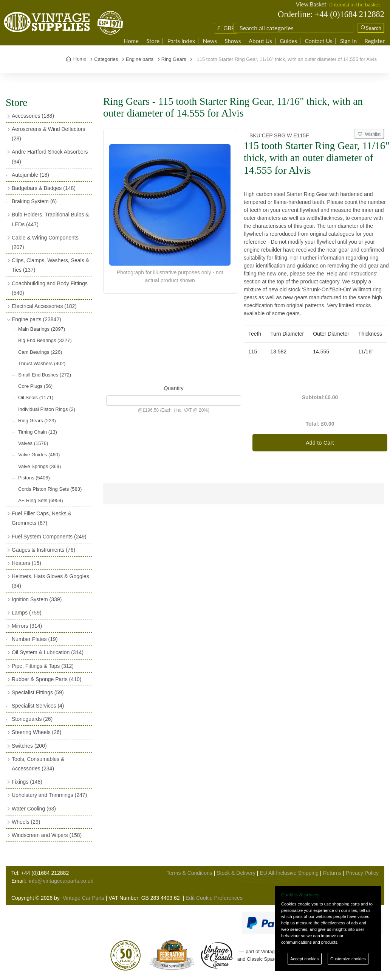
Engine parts (36, 319)
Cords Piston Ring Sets (50, 489)
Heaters (26, 563)
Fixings (27, 782)
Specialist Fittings (38, 692)
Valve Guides (39, 455)
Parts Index (181, 41)
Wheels (26, 822)
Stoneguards (32, 719)
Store (153, 41)
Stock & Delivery (236, 873)
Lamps (27, 613)
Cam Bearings (40, 352)
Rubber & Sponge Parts (46, 679)
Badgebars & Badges (44, 188)
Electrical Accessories (44, 306)
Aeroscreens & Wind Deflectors (49, 134)
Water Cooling (34, 809)
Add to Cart (320, 443)
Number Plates (35, 639)
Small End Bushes (45, 375)
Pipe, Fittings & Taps (43, 666)
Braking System (34, 201)
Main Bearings (42, 329)
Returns (332, 873)
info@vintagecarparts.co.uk (61, 881)
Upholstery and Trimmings (49, 795)
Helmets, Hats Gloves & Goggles (50, 581)
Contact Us (318, 41)
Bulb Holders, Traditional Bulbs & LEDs (50, 219)
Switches (29, 746)
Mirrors (27, 626)
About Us (260, 41)
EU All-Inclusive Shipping (289, 873)
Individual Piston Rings (47, 409)
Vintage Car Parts (84, 898)
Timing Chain (38, 432)
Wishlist (369, 134)
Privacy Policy (362, 873)
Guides (288, 41)
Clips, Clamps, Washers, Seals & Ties (50, 265)
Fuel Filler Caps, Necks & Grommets (42, 518)
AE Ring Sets (41, 500)
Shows (233, 41)
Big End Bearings (45, 340)
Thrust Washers (42, 363)
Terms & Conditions (189, 873)
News (210, 41)
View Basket (311, 4)
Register (375, 41)
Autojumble (30, 175)
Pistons (34, 478)
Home (131, 41)
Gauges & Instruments (43, 550)
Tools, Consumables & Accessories (38, 764)
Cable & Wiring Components (45, 242)
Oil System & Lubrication (48, 652)
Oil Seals (36, 397)
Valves (33, 443)
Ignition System (37, 599)
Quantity (173, 388)
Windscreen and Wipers (47, 835)
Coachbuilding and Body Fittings (50, 288)
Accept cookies (304, 959)
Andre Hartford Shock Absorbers (50, 156)
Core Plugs (35, 386)
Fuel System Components (49, 537)
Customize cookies (348, 959)
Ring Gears (37, 421)
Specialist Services (38, 706)
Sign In (348, 41)
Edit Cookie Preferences (214, 898)
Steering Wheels (37, 732)
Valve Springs (39, 466)
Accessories (33, 116)
